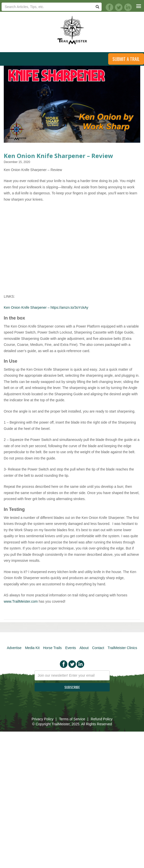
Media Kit (32, 648)
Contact (98, 648)
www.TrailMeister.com (21, 601)
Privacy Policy (42, 719)
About (84, 648)
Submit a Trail (126, 59)
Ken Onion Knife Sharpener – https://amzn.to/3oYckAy (46, 307)
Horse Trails (52, 648)
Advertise (14, 648)
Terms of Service (72, 719)
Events (71, 648)
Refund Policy (102, 719)
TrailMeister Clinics (122, 648)
